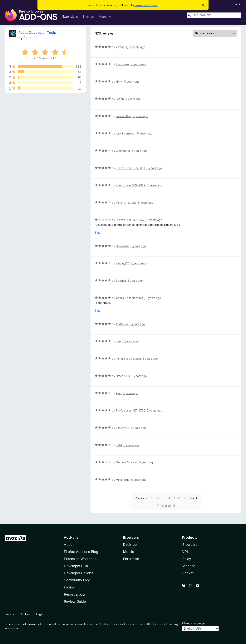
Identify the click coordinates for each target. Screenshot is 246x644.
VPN (186, 552)
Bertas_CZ (122, 263)
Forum (69, 587)
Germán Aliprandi (127, 462)
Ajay (119, 393)
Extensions (70, 17)
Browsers (190, 545)
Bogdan (121, 281)
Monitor (189, 566)
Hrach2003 (123, 376)
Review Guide (75, 601)
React (28, 38)
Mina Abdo (123, 480)
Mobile (128, 552)
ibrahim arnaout (126, 133)
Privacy (9, 614)
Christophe (123, 151)
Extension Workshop (80, 559)
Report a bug (74, 594)
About (69, 545)
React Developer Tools (37, 33)
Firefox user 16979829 (131, 185)
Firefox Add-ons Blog (81, 552)
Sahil (119, 445)
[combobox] (214, 15)
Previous (141, 498)
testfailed (122, 324)
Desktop (130, 545)
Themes (88, 17)
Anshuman (122, 64)
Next (194, 498)
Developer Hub (76, 566)
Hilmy (119, 82)
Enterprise (131, 559)
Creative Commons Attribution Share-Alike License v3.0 (134, 624)
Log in (238, 4)
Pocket (188, 573)
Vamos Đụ (122, 47)
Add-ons (71, 537)
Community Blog (77, 580)
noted (41, 624)
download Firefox (146, 5)
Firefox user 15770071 (130, 168)
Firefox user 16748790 (131, 410)
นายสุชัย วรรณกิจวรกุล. (130, 298)
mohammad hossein (128, 359)
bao (118, 341)
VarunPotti (122, 428)
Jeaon (120, 99)
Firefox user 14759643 (131, 220)
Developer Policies (79, 573)
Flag (98, 233)
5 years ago (138, 47)
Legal (40, 614)
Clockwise (122, 246)
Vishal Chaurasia (126, 203)
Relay (187, 559)
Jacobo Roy (124, 116)
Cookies (25, 614)
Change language (194, 623)
